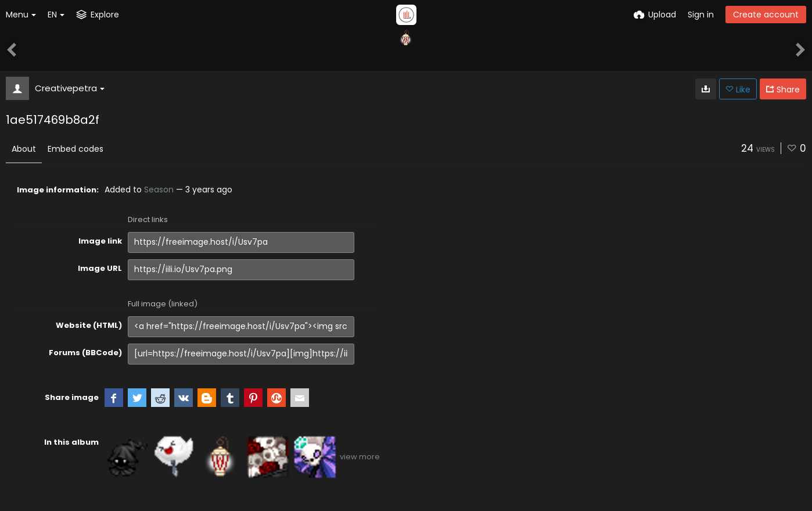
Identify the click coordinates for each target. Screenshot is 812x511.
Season (159, 190)
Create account (766, 15)
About (24, 149)
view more (360, 457)
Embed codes (76, 149)
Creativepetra (70, 88)
